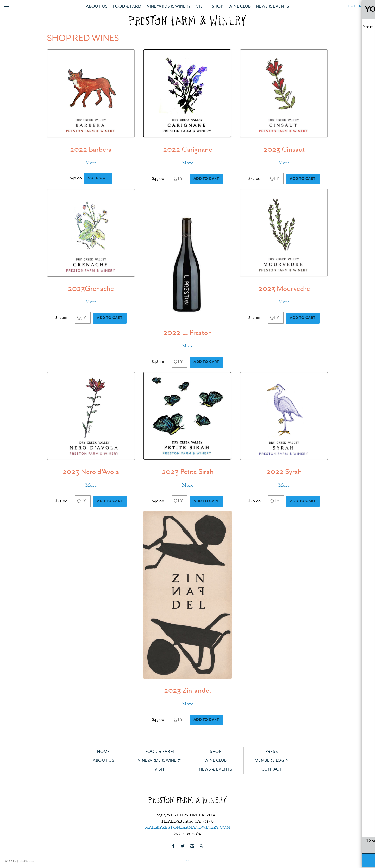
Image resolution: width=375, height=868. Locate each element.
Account (365, 7)
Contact (272, 769)
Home (104, 752)
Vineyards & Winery (169, 7)
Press (272, 752)
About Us (97, 7)
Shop (217, 7)
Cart (352, 7)
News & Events (273, 7)
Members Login (272, 761)
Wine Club (240, 7)
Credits (27, 861)
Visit (201, 7)
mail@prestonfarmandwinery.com (188, 828)
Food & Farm (127, 7)
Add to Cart (206, 179)
